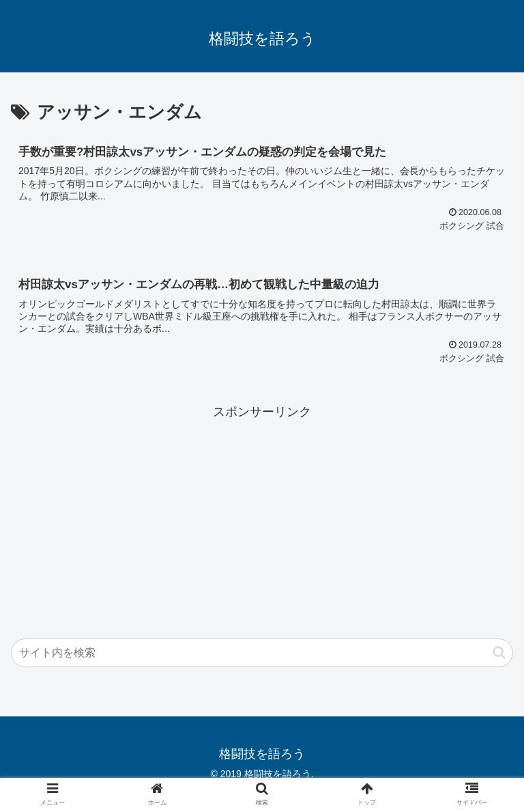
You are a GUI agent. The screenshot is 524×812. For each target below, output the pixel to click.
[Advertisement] (262, 518)
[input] (262, 653)
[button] (499, 653)
